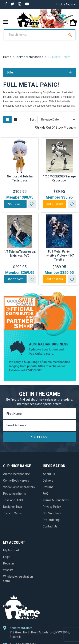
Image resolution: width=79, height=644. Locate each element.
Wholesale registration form (18, 579)
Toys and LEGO (13, 500)
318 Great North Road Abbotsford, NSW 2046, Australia (40, 635)
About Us (49, 474)
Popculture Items (15, 494)
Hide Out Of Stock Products (56, 128)
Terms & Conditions (56, 500)
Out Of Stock (55, 204)
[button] (32, 204)
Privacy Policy (52, 507)
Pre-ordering (51, 520)
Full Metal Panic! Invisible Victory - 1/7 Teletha (59, 255)
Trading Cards (12, 513)
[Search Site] (71, 35)
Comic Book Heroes (16, 481)
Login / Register (66, 4)
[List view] (16, 120)
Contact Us (50, 526)
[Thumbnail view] (7, 120)
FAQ (46, 494)
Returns (48, 487)
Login (7, 557)
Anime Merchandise (17, 474)
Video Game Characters (19, 487)
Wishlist (8, 570)
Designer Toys (13, 507)
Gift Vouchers (52, 513)
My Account (11, 550)
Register (9, 563)
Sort (33, 119)
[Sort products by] (57, 120)
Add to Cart (15, 204)
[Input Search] (35, 35)
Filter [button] (39, 73)
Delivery (48, 481)
